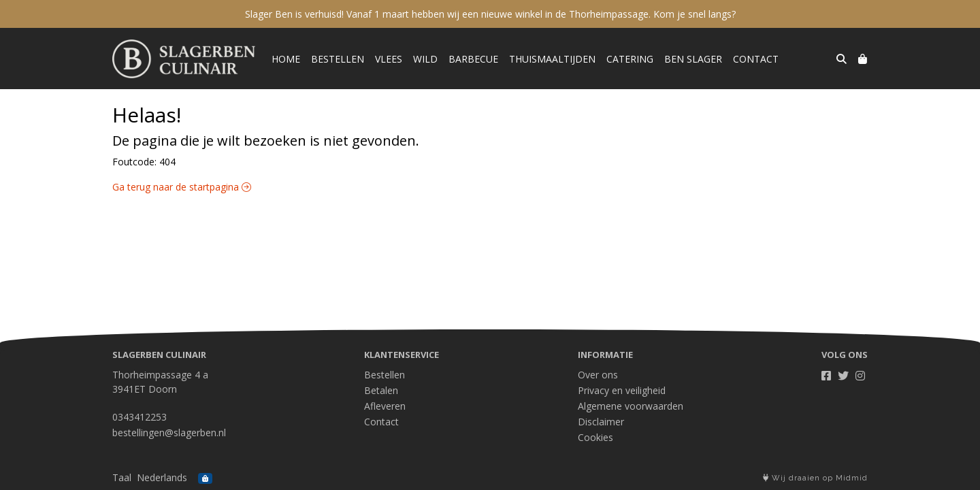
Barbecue (473, 59)
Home (286, 59)
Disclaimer (601, 422)
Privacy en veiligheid (622, 390)
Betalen (381, 390)
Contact (756, 59)
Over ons (598, 375)
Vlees (389, 59)
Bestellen (338, 59)
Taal (122, 477)
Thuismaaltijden (552, 59)
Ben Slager (693, 59)
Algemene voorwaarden (631, 406)
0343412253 (140, 417)
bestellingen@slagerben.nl (169, 432)
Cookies (595, 437)
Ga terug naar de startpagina (182, 187)
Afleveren (385, 406)
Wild (425, 59)
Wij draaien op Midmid (815, 478)
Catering (630, 59)
